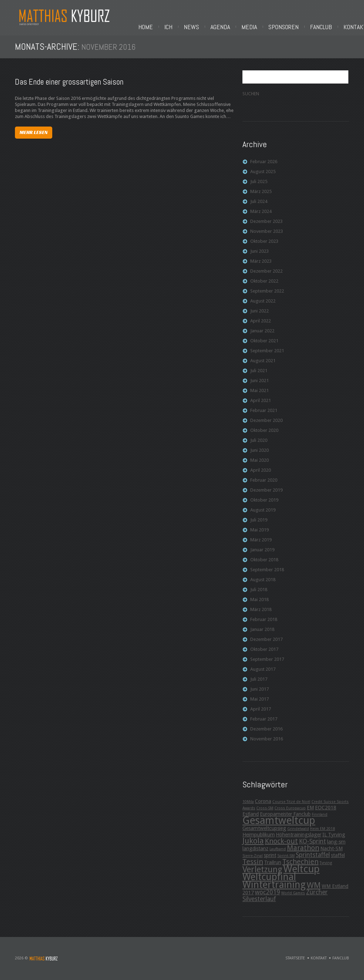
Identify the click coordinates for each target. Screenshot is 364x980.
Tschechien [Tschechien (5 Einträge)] (300, 864)
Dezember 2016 (266, 732)
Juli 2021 (259, 373)
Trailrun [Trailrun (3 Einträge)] (273, 865)
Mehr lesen (34, 135)
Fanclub (324, 27)
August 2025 (263, 174)
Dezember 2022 (266, 274)
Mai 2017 (259, 702)
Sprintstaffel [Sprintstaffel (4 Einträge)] (313, 858)
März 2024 (261, 214)
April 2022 (261, 324)
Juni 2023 (259, 254)
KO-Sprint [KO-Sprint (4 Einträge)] (312, 844)
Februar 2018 (264, 622)
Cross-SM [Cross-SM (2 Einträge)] (265, 811)
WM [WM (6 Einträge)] (314, 888)
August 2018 (263, 582)
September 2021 (267, 354)
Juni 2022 (259, 314)
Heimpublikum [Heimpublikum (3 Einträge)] (259, 837)
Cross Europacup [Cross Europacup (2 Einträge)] (290, 811)
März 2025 (261, 194)
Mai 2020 (259, 463)
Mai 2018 (259, 602)
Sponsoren (287, 27)
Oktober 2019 (264, 503)
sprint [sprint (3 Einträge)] (270, 858)
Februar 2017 (264, 722)
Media (252, 27)
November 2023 (267, 234)
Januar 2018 (262, 632)
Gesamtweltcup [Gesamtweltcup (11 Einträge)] (279, 823)
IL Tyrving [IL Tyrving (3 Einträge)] (334, 837)
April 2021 (261, 403)
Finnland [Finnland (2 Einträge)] (320, 817)
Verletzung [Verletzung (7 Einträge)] (262, 872)
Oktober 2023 (264, 244)
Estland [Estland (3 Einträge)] (251, 817)
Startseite (295, 961)
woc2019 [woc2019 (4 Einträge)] (267, 895)
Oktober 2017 (264, 652)
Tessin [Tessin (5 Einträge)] (253, 864)
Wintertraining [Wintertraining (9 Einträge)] (274, 887)
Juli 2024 (259, 204)
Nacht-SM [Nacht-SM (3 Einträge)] (331, 851)
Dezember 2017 (266, 642)
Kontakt (319, 961)
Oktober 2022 (264, 284)
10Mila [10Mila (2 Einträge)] (248, 805)
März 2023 (261, 264)
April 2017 (261, 712)
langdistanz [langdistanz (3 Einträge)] (255, 851)
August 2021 (263, 363)
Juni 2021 (259, 383)
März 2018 (261, 612)
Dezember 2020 (266, 423)
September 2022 (267, 294)
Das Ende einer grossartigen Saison (69, 85)
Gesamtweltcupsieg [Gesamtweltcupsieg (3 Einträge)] (264, 831)
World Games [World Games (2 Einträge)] (293, 896)
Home (149, 27)
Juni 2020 (259, 453)
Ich (172, 27)
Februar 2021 (264, 413)
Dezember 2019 (266, 493)
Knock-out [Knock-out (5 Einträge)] (281, 844)
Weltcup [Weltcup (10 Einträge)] (301, 872)
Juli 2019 (259, 523)
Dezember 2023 (266, 224)
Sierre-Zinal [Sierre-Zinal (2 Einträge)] (253, 859)
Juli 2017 (259, 682)
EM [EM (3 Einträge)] (310, 810)
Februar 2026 (264, 164)
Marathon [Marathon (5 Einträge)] (303, 851)
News (195, 27)
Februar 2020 (264, 483)
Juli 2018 (259, 592)
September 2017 (267, 662)
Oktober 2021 (264, 344)
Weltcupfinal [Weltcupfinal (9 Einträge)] (269, 880)
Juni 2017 (259, 692)
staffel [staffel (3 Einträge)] (338, 858)
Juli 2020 (259, 443)
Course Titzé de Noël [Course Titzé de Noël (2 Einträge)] (291, 805)
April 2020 (261, 473)
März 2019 (261, 543)
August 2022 (263, 304)
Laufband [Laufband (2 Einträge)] (278, 852)
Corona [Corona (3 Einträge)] (263, 804)
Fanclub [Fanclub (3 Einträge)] (302, 817)
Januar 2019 (262, 553)
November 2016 (267, 742)
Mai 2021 (259, 393)
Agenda (223, 27)
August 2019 (263, 513)
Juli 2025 (259, 184)
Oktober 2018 (264, 563)
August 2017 (263, 672)
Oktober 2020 (264, 433)
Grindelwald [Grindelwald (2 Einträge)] (298, 832)
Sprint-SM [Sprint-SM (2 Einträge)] (286, 859)
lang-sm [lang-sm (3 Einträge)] (336, 845)
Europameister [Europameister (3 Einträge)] (276, 817)
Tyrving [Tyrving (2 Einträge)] (326, 866)
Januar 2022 (262, 334)
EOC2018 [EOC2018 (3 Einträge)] (326, 810)
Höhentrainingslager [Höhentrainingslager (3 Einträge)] (299, 837)
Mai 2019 (259, 533)
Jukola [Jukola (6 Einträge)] (253, 844)
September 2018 (267, 572)
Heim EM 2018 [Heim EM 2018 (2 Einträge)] (322, 832)
